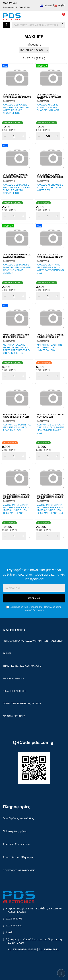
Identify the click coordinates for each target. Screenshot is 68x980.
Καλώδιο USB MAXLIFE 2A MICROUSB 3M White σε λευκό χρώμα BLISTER (17, 269)
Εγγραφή (34, 598)
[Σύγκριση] (44, 17)
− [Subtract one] (5, 136)
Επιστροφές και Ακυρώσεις (19, 870)
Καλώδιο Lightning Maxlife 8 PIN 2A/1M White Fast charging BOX (51, 269)
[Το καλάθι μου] (63, 17)
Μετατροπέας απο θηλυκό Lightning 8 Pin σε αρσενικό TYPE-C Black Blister (16, 349)
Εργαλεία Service (14, 678)
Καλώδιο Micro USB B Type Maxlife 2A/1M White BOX (50, 187)
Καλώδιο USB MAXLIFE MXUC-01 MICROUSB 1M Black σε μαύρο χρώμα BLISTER (16, 189)
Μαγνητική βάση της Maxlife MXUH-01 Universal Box (50, 347)
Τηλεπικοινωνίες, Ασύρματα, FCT (23, 666)
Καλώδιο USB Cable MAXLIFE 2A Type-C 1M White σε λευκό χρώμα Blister (16, 109)
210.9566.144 (14, 925)
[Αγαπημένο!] (29, 77)
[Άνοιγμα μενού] (6, 25)
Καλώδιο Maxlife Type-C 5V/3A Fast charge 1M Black (48, 107)
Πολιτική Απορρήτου (34, 610)
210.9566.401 (10, 3)
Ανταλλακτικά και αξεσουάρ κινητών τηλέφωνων (33, 641)
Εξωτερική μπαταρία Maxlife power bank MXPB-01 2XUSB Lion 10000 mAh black (16, 509)
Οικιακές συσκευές (14, 691)
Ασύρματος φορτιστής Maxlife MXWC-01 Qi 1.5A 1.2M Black (17, 427)
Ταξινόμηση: (34, 45)
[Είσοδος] (56, 17)
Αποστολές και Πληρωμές (18, 857)
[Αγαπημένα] (51, 17)
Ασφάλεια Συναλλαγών (17, 844)
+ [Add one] (23, 136)
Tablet (7, 653)
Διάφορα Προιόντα (14, 716)
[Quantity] (14, 136)
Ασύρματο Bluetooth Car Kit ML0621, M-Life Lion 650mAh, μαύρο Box (51, 429)
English (62, 5)
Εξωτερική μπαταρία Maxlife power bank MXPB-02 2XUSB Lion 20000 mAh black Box (50, 509)
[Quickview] (29, 68)
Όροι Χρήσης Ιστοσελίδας (42, 607)
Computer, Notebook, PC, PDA (22, 703)
